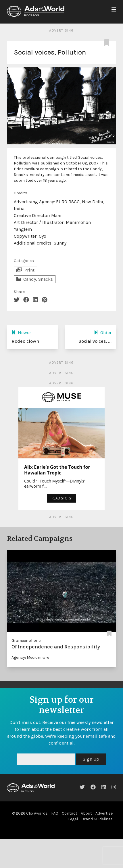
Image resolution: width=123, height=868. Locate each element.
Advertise (104, 813)
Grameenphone (26, 641)
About (86, 813)
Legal (73, 819)
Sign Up (91, 759)
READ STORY (61, 498)
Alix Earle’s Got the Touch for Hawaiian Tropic (57, 470)
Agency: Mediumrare (30, 657)
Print (25, 270)
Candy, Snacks (35, 279)
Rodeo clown (25, 341)
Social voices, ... (95, 341)
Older (103, 333)
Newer (21, 333)
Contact (70, 813)
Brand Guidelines (97, 819)
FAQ (55, 813)
